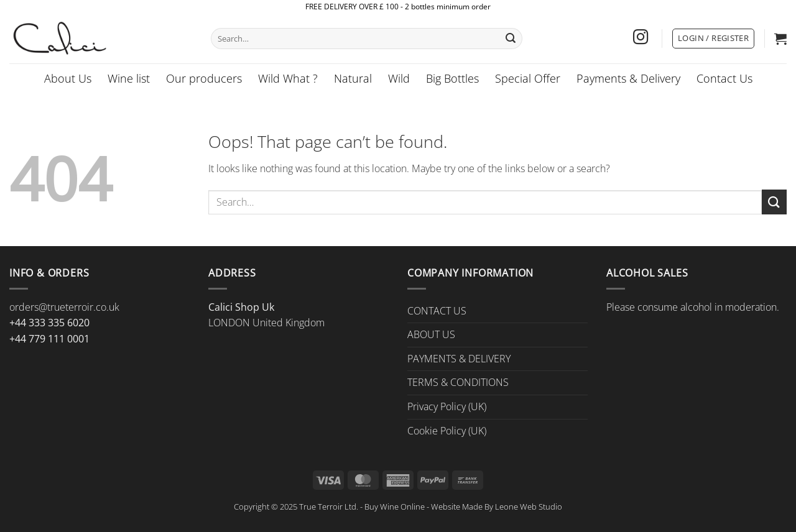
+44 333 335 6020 (49, 323)
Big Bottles (452, 78)
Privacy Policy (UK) (447, 406)
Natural (353, 78)
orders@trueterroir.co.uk (64, 307)
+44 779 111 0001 (49, 339)
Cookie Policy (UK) (447, 431)
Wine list (129, 78)
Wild (399, 78)
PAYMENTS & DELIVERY (459, 359)
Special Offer (528, 78)
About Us (68, 78)
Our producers (204, 78)
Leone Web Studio (529, 507)
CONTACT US (437, 311)
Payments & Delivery (628, 78)
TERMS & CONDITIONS (458, 382)
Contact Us (724, 78)
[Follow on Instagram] (641, 38)
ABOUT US (431, 334)
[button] (713, 39)
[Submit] (511, 39)
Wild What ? (288, 78)
